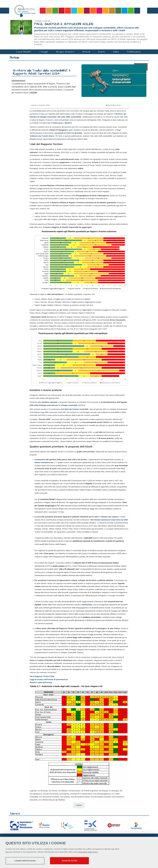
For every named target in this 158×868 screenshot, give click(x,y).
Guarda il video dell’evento (41, 682)
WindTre (68, 123)
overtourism (87, 605)
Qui (7, 852)
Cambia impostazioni (25, 861)
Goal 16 (46, 21)
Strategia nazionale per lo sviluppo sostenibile (58, 405)
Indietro (79, 805)
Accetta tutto (69, 861)
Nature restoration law (44, 462)
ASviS (39, 21)
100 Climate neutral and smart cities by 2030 (109, 520)
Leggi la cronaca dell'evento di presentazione (49, 679)
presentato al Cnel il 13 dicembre (68, 133)
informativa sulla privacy (88, 852)
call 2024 (99, 432)
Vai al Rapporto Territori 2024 (42, 676)
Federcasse (58, 123)
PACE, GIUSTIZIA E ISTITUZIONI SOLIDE (64, 24)
